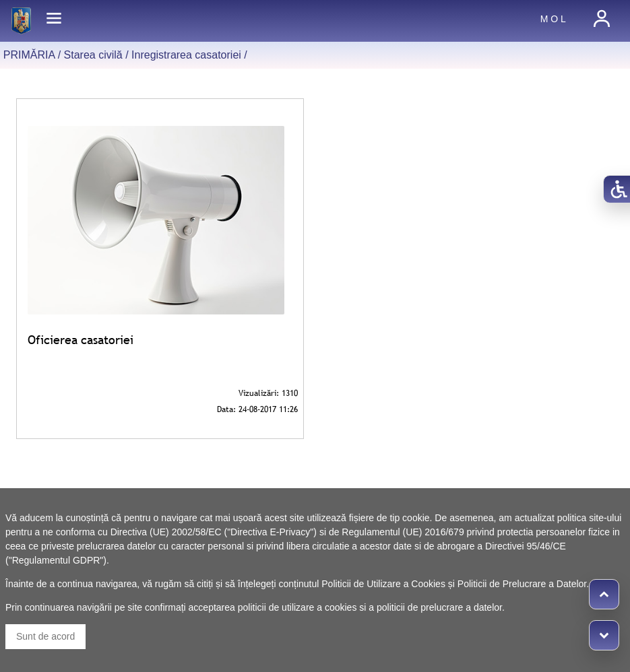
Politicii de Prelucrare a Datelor (522, 584)
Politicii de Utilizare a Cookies (383, 584)
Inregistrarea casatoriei (186, 55)
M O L (553, 19)
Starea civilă (93, 55)
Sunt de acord (45, 636)
